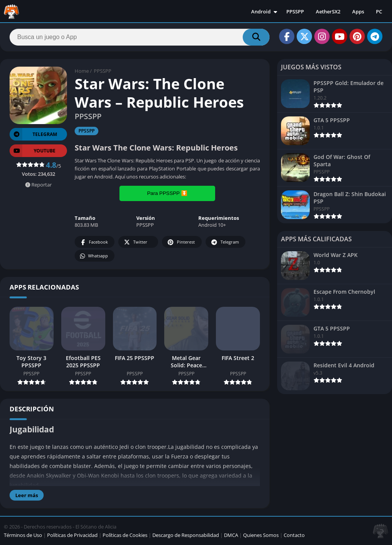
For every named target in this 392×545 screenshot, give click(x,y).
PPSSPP (295, 11)
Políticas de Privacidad (72, 535)
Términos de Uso (23, 535)
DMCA (231, 535)
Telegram (225, 242)
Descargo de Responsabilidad (186, 535)
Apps (358, 11)
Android (261, 11)
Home (82, 71)
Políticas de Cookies (125, 535)
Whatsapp (94, 256)
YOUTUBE (33, 151)
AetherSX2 (328, 11)
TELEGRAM (33, 134)
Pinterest (181, 242)
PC (379, 11)
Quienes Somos (261, 535)
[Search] (140, 37)
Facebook (94, 242)
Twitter (135, 242)
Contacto (294, 535)
